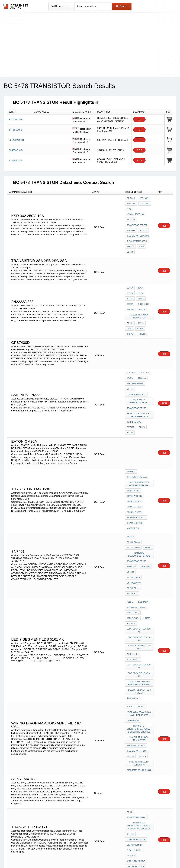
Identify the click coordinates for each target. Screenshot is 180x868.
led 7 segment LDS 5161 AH (139, 592)
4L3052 (130, 654)
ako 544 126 (133, 647)
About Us (155, 856)
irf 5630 (131, 217)
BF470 (141, 409)
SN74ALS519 (133, 547)
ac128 (140, 317)
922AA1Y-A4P (133, 469)
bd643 (130, 246)
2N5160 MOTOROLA (136, 690)
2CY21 (130, 290)
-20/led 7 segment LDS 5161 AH (139, 640)
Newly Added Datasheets (32, 856)
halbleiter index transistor (139, 306)
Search (122, 6)
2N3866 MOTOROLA (136, 793)
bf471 (130, 374)
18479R (147, 573)
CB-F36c (131, 198)
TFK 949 (130, 300)
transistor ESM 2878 (138, 231)
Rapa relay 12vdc (136, 493)
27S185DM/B (16, 160)
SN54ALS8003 (145, 510)
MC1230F (141, 788)
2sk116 (130, 241)
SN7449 (130, 537)
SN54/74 (131, 510)
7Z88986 (141, 365)
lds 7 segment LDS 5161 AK (139, 617)
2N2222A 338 (143, 295)
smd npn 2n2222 (135, 370)
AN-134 (130, 753)
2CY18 (140, 281)
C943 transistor (136, 797)
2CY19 (130, 286)
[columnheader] (20, 112)
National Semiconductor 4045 (139, 521)
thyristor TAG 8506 (137, 457)
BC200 (130, 414)
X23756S (131, 578)
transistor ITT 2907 (137, 695)
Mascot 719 (133, 503)
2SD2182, (131, 203)
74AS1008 (145, 532)
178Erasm (142, 559)
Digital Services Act (124, 856)
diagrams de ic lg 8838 (139, 712)
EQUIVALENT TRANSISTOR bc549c (139, 385)
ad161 (130, 312)
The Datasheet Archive (16, 6)
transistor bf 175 (136, 392)
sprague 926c (134, 483)
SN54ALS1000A (134, 542)
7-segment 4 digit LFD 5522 (139, 600)
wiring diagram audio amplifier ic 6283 (139, 661)
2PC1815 (144, 360)
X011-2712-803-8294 (136, 564)
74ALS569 (131, 532)
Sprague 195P (134, 488)
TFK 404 (130, 322)
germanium (133, 667)
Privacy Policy (55, 856)
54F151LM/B (15, 130)
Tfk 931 (142, 322)
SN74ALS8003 (133, 515)
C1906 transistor (136, 778)
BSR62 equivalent (136, 379)
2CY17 (130, 281)
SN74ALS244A (145, 537)
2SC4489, (144, 203)
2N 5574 (142, 700)
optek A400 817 (134, 474)
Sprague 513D (134, 479)
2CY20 (140, 286)
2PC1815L (131, 360)
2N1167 (142, 300)
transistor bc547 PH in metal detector (139, 398)
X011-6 (130, 559)
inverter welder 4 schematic (139, 706)
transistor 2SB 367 (137, 222)
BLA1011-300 (16, 120)
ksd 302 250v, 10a (135, 212)
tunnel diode (134, 404)
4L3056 (141, 654)
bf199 (141, 241)
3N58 (149, 783)
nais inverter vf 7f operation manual (139, 463)
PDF (139, 120)
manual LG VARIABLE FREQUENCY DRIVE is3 (139, 633)
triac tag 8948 (134, 498)
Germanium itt (134, 783)
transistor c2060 (136, 758)
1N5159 (130, 700)
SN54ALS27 (132, 551)
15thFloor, (133, 573)
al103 (130, 317)
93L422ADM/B (16, 140)
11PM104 (131, 452)
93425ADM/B (16, 150)
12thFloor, (133, 569)
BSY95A (130, 409)
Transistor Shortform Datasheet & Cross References (139, 675)
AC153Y (143, 227)
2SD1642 (143, 198)
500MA (140, 290)
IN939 (129, 788)
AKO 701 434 (133, 606)
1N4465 (130, 774)
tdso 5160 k (133, 611)
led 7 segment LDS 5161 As (139, 625)
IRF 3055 (131, 227)
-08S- (129, 208)
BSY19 (140, 312)
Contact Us (142, 856)
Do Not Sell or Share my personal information (88, 856)
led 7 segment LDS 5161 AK (139, 584)
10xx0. (130, 365)
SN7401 (147, 515)
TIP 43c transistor (137, 236)
